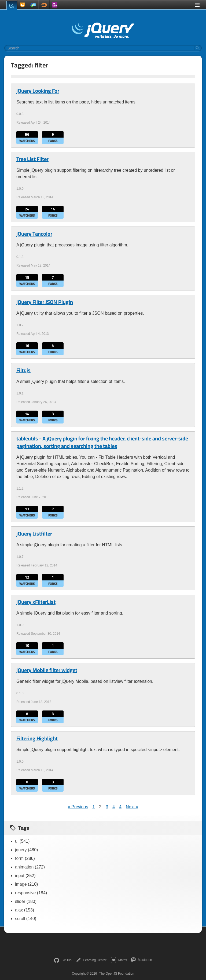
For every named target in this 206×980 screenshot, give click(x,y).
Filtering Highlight (37, 738)
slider (20, 901)
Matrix (119, 960)
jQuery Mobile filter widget (47, 670)
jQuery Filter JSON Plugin (45, 302)
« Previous (78, 807)
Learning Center (91, 960)
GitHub (63, 960)
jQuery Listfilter (34, 534)
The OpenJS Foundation (117, 974)
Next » (132, 807)
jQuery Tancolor (34, 234)
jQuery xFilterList (36, 602)
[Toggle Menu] (197, 5)
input (20, 876)
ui (17, 841)
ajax (19, 910)
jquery (21, 850)
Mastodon (141, 960)
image (21, 884)
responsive (25, 893)
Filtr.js (23, 370)
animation (24, 867)
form (19, 858)
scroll (20, 919)
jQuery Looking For (38, 91)
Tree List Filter (32, 159)
